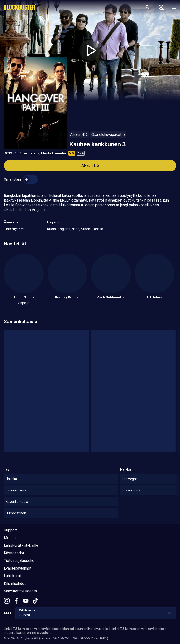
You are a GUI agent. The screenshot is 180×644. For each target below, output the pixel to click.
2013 (8, 153)
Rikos (35, 153)
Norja (76, 229)
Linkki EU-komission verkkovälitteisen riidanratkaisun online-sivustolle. (56, 629)
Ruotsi (52, 229)
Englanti (53, 222)
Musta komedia (53, 153)
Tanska (98, 229)
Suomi (86, 229)
